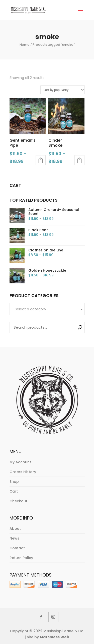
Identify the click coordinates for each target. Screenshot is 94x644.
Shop (14, 482)
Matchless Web (55, 637)
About (15, 529)
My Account (20, 462)
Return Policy (21, 558)
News (14, 538)
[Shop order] (63, 90)
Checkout (18, 501)
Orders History (23, 472)
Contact (17, 548)
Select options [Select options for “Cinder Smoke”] (79, 160)
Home (25, 45)
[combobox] (47, 309)
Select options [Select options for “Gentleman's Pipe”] (41, 160)
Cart (14, 491)
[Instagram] (53, 617)
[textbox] (47, 309)
